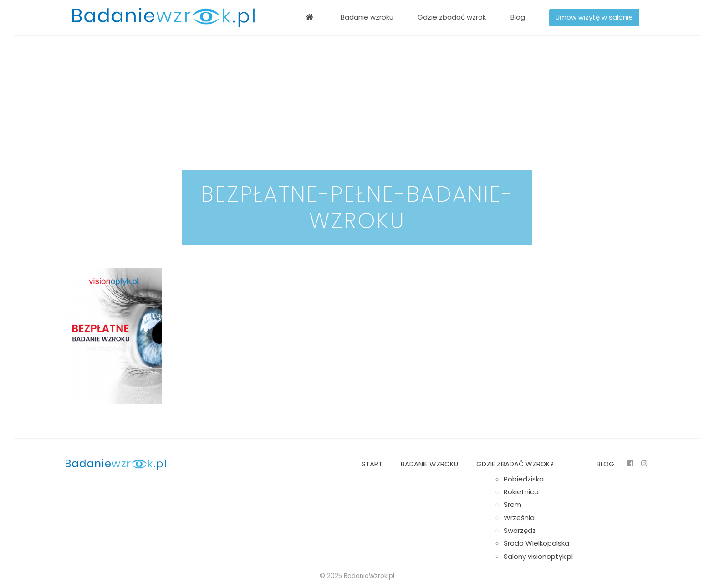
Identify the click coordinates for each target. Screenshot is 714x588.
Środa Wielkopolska (536, 543)
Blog (518, 17)
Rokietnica (521, 492)
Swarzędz (520, 530)
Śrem (513, 504)
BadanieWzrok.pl (369, 576)
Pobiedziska (524, 479)
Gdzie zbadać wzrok (452, 17)
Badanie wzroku (367, 17)
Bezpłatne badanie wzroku (309, 17)
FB (630, 464)
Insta (644, 464)
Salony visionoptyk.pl (538, 556)
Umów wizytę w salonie (594, 17)
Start (372, 464)
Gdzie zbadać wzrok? (515, 464)
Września (519, 518)
